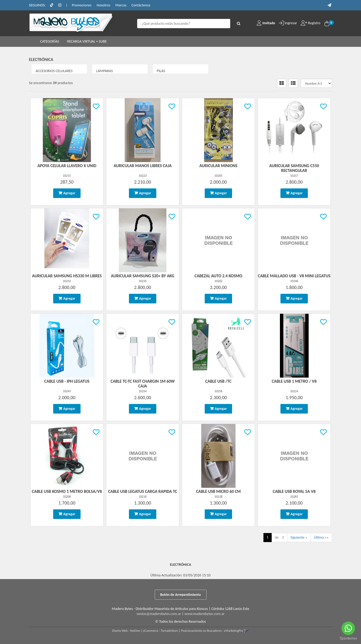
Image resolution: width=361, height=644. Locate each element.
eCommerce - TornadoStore (161, 631)
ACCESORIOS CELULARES (54, 71)
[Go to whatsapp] (348, 628)
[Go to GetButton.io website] (348, 639)
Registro (314, 23)
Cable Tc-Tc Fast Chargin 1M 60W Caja (143, 384)
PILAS (161, 71)
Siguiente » (299, 537)
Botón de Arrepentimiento (181, 595)
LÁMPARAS (104, 71)
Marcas (121, 5)
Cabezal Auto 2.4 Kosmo (219, 276)
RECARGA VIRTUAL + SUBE (87, 41)
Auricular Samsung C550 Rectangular (294, 168)
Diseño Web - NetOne (126, 631)
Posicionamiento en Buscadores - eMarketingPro (212, 631)
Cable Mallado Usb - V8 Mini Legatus (294, 276)
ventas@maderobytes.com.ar (159, 614)
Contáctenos (141, 5)
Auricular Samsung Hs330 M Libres (67, 276)
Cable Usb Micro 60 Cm (218, 491)
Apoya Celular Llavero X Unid (67, 166)
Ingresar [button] (291, 23)
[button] (329, 5)
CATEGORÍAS (50, 41)
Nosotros (103, 5)
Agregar (69, 193)
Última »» (321, 537)
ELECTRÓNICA (41, 59)
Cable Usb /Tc (218, 381)
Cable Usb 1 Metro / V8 (294, 381)
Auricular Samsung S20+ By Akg (142, 276)
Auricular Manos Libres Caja (142, 166)
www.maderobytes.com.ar (205, 614)
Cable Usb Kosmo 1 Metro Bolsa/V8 (67, 491)
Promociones (82, 5)
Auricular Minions (218, 166)
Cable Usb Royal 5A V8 (294, 491)
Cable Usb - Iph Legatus (67, 381)
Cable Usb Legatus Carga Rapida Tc (143, 491)
